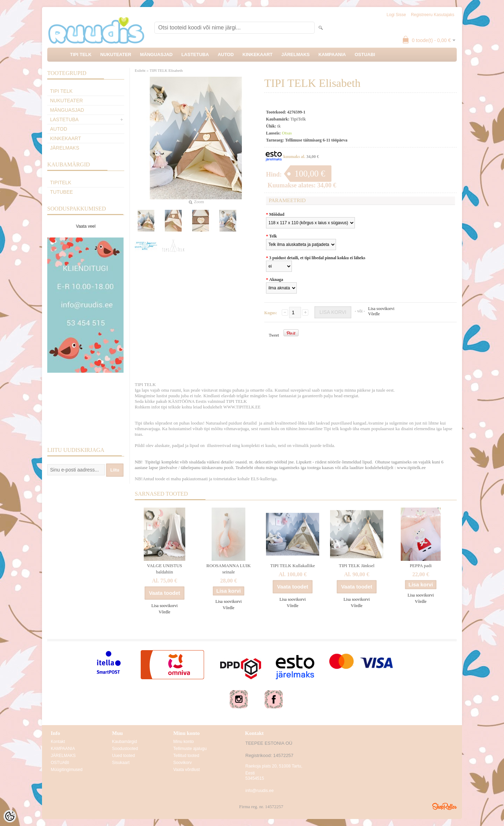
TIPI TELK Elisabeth (166, 70)
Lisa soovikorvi (381, 309)
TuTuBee (61, 192)
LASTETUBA (195, 54)
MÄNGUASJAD (156, 54)
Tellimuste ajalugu (190, 749)
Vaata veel (86, 226)
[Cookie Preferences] (10, 816)
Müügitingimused (67, 770)
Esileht (140, 70)
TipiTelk (61, 183)
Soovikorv (183, 763)
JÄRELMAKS (296, 54)
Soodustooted (125, 749)
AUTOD (226, 54)
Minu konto (184, 742)
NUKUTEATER (116, 54)
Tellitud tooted (186, 756)
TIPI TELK (81, 54)
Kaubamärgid (124, 742)
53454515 (255, 778)
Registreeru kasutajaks (433, 15)
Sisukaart (121, 763)
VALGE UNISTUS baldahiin (165, 569)
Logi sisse (396, 15)
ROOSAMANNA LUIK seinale (229, 569)
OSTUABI (365, 54)
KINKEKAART (258, 54)
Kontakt (58, 742)
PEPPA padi (421, 566)
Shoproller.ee (444, 806)
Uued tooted (123, 756)
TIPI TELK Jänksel (357, 566)
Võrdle (374, 314)
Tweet (274, 335)
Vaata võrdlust (187, 770)
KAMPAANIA (332, 54)
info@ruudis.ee (260, 791)
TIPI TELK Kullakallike (293, 566)
